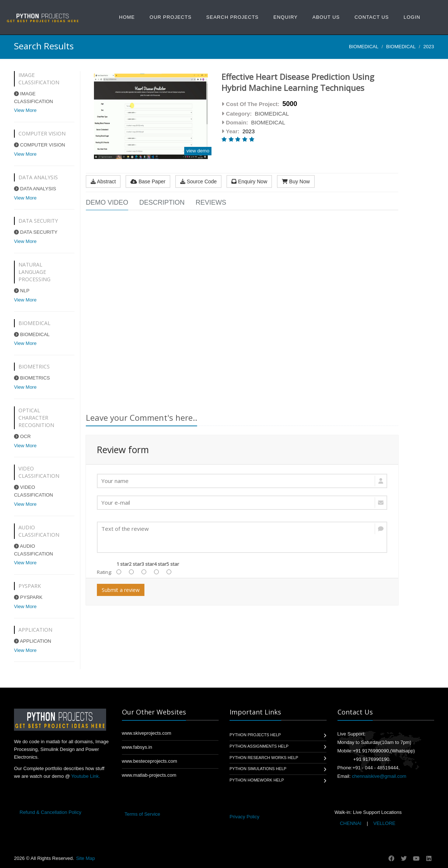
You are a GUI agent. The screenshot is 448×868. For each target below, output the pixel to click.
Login (412, 17)
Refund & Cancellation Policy (50, 812)
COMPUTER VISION (40, 145)
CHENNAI (351, 823)
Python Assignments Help (259, 746)
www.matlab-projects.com (149, 775)
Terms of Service (142, 814)
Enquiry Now (249, 181)
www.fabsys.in (137, 747)
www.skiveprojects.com (147, 733)
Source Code (199, 181)
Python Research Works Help (264, 758)
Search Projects (232, 17)
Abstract (103, 181)
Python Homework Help (257, 780)
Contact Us (372, 17)
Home (127, 17)
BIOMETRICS (32, 378)
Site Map (85, 858)
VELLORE (384, 823)
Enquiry (286, 17)
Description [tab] (162, 202)
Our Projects (171, 17)
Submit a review (121, 590)
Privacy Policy (244, 817)
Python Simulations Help (258, 769)
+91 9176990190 (371, 759)
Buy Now (296, 181)
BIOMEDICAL (364, 47)
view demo (198, 151)
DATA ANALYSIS (35, 189)
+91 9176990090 (371, 751)
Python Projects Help (255, 735)
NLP (22, 291)
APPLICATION (33, 641)
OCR (22, 436)
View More (25, 110)
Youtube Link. (85, 776)
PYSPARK (28, 597)
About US (326, 17)
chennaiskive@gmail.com (379, 776)
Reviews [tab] (211, 202)
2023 (429, 47)
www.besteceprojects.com (150, 761)
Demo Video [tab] (107, 202)
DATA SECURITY (36, 232)
